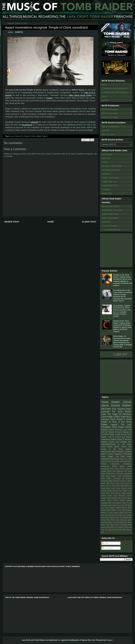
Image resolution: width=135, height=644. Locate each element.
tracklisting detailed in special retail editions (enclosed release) (122, 326)
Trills (103, 530)
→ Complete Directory (111, 230)
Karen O (125, 503)
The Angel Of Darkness (119, 414)
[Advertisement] (117, 250)
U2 (123, 478)
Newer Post (12, 222)
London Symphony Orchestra (119, 454)
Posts (105, 543)
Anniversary (105, 466)
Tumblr (105, 162)
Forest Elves (106, 493)
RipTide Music (114, 518)
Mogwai (116, 513)
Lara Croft (106, 158)
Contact (105, 100)
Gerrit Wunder (116, 493)
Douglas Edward (107, 491)
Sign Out (105, 130)
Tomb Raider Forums (111, 206)
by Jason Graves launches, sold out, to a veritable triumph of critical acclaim (122, 311)
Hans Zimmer (122, 498)
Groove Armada (112, 498)
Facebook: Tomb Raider (112, 166)
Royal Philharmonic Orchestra (112, 473)
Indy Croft (106, 222)
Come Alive (116, 486)
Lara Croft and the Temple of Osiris (23, 136)
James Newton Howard (116, 500)
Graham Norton (107, 496)
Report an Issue (108, 134)
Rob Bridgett (124, 518)
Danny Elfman (106, 488)
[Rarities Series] (108, 430)
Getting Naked (126, 493)
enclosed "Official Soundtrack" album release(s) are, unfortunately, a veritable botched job (123, 341)
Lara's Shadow (110, 508)
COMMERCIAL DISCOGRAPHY (115, 92)
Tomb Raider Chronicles (112, 210)
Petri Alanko (119, 515)
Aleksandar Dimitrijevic (121, 464)
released (34, 122)
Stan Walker (108, 522)
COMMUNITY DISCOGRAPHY (115, 89)
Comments (107, 548)
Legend (114, 424)
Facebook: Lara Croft (111, 170)
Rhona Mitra (105, 518)
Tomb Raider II (118, 419)
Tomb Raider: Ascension (111, 478)
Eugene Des (117, 491)
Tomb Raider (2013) (116, 402)
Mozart (122, 513)
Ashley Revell (120, 483)
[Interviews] (115, 459)
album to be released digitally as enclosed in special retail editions (123, 280)
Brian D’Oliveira (118, 452)
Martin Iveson (120, 447)
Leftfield (118, 508)
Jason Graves (111, 405)
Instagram (106, 189)
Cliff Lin (108, 486)
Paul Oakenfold (110, 515)
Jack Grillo (124, 459)
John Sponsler (117, 503)
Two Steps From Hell (112, 530)
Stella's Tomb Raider (110, 214)
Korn (119, 505)
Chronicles (118, 430)
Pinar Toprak (127, 515)
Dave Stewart (116, 488)
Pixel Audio (124, 461)
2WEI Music (110, 483)
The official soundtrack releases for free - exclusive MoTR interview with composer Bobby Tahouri (123, 295)
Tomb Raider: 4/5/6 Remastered (118, 476)
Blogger (109, 640)
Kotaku (49, 98)
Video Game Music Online (80, 95)
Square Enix (107, 193)
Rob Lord (128, 471)
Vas (121, 530)
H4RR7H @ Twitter (110, 117)
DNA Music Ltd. (126, 486)
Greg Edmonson (119, 496)
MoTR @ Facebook (110, 109)
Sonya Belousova (121, 520)
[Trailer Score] (121, 434)
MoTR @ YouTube (110, 113)
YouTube (106, 174)
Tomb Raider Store (110, 186)
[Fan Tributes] (119, 409)
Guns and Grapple (109, 226)
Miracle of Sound (107, 513)
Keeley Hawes (112, 505)
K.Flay (122, 469)
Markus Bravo (106, 510)
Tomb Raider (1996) (111, 417)
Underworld (106, 439)
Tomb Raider (107, 154)
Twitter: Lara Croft (109, 182)
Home (51, 222)
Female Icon (127, 491)
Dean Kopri (114, 469)
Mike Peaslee (127, 510)
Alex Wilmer (126, 437)
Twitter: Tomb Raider (110, 178)
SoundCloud (27, 125)
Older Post (89, 222)
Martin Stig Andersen (115, 471)
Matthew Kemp (116, 510)
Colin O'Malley (121, 442)
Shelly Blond (110, 520)
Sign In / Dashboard (110, 126)
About (104, 96)
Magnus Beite (127, 508)
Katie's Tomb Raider (110, 218)
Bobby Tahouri (118, 466)
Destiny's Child (126, 488)
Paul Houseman (114, 461)
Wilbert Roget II (42, 136)
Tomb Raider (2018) (122, 427)
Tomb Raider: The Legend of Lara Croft (119, 527)
